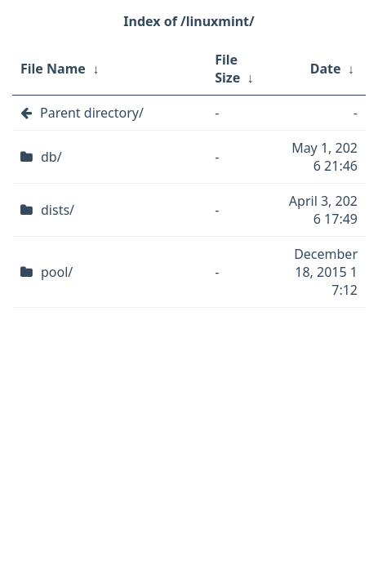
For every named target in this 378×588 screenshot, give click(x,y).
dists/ (58, 210)
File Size (227, 69)
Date (326, 69)
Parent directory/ (92, 113)
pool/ (57, 272)
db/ (51, 157)
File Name (53, 69)
